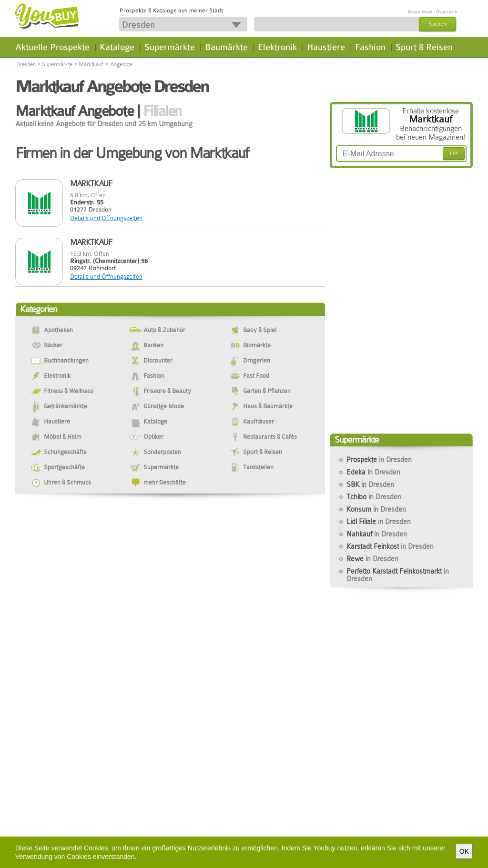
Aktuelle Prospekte (52, 47)
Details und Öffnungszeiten (106, 218)
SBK (370, 484)
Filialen (162, 111)
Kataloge (117, 47)
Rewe (372, 559)
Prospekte (379, 460)
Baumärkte (226, 47)
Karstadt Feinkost (390, 546)
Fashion (370, 47)
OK (464, 851)
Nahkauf (377, 534)
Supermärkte (170, 47)
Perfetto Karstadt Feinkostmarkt (398, 575)
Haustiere (326, 47)
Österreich (447, 12)
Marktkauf (91, 64)
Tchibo (374, 497)
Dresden (26, 64)
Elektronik (277, 47)
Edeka (373, 472)
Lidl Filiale (379, 522)
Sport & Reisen (424, 47)
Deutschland (420, 12)
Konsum (376, 509)
